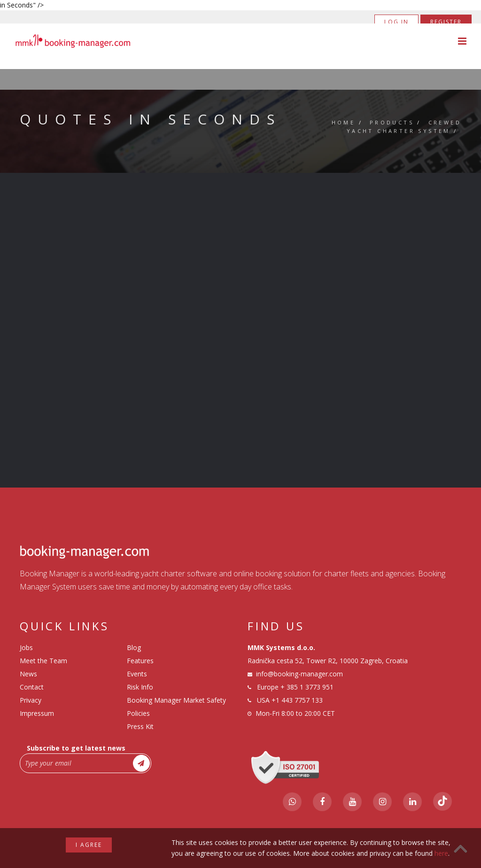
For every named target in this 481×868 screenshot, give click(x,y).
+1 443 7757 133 (297, 700)
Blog (134, 647)
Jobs (26, 647)
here (441, 853)
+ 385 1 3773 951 (307, 687)
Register (446, 22)
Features (140, 661)
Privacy (31, 700)
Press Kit (140, 726)
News (28, 674)
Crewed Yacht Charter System (404, 127)
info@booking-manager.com (299, 674)
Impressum (37, 713)
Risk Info (140, 687)
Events (137, 674)
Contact (32, 687)
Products (392, 122)
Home (344, 122)
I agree (89, 845)
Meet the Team (43, 661)
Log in (396, 22)
